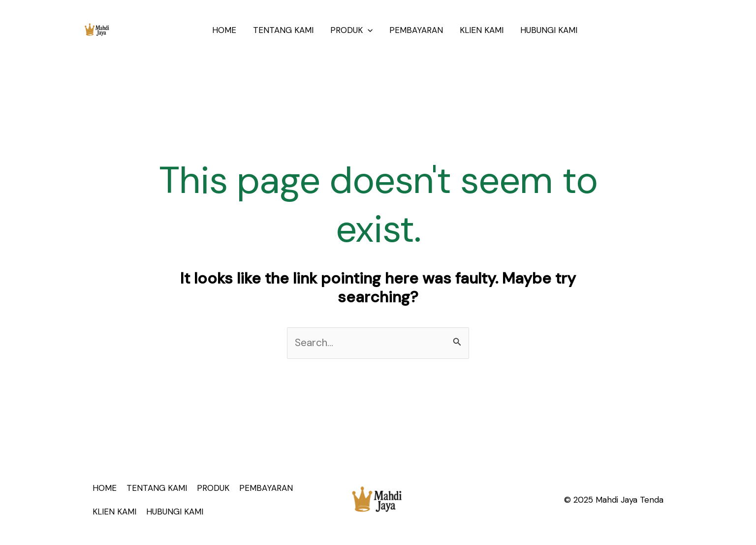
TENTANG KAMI (283, 30)
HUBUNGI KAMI (549, 30)
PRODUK (351, 30)
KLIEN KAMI (482, 30)
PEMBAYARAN (416, 30)
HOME (224, 30)
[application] (368, 30)
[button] (634, 30)
